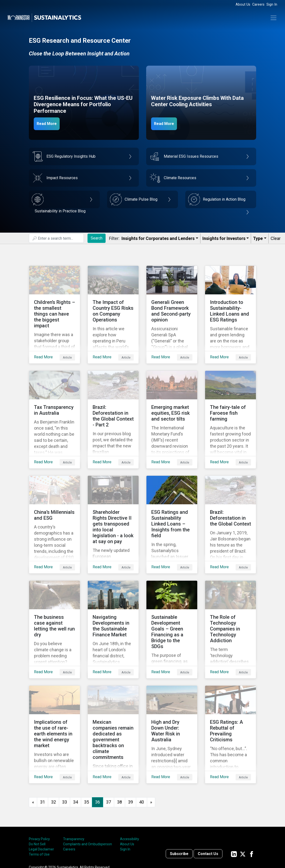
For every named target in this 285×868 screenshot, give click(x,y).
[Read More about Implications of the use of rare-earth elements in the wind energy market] (55, 699)
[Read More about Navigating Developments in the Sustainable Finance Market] (113, 602)
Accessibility (130, 800)
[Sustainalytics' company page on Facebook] (252, 815)
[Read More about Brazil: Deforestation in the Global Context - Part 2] (113, 408)
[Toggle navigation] (274, 18)
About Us (243, 5)
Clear (276, 238)
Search (97, 238)
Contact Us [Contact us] (208, 815)
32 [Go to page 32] (54, 763)
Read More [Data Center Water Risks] (167, 123)
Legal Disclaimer (41, 810)
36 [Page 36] (98, 763)
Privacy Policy (39, 800)
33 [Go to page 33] (65, 763)
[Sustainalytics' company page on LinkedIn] (234, 815)
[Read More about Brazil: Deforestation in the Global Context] (230, 505)
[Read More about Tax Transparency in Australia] (55, 408)
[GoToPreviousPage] (33, 763)
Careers (258, 5)
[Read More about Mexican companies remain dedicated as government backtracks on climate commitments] (113, 699)
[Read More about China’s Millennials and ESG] (55, 505)
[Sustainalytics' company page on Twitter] (243, 815)
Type (258, 238)
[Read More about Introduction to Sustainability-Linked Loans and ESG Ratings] (230, 311)
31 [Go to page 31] (43, 763)
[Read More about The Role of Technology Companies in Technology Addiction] (230, 602)
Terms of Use (39, 815)
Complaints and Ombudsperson (88, 805)
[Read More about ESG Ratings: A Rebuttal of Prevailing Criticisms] (230, 699)
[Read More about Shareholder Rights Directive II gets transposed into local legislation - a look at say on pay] (113, 505)
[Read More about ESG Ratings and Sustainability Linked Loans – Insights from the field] (172, 505)
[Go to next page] (151, 763)
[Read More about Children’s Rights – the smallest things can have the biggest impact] (55, 311)
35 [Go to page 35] (87, 763)
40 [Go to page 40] (142, 763)
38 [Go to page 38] (120, 763)
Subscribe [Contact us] (179, 815)
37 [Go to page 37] (109, 763)
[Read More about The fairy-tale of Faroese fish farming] (230, 408)
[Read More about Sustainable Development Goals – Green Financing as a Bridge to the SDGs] (172, 602)
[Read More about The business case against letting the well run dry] (55, 602)
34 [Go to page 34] (76, 763)
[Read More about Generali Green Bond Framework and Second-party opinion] (172, 311)
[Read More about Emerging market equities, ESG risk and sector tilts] (172, 408)
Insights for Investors (224, 238)
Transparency (74, 800)
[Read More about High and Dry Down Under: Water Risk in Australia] (172, 699)
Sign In (272, 5)
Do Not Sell (37, 805)
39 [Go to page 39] (131, 763)
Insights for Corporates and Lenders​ (158, 238)
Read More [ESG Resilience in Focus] (50, 123)
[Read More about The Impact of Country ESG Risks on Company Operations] (113, 311)
